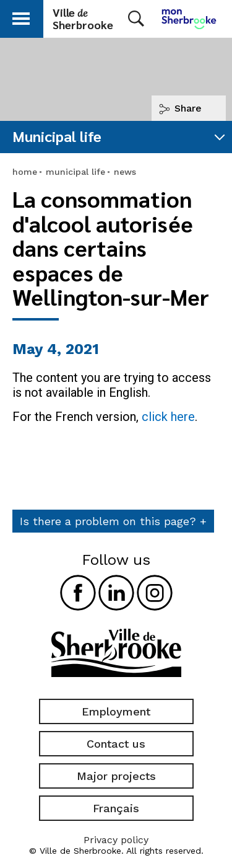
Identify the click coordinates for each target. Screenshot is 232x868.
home (25, 172)
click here (168, 417)
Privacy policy (116, 840)
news (125, 172)
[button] (21, 16)
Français (116, 808)
